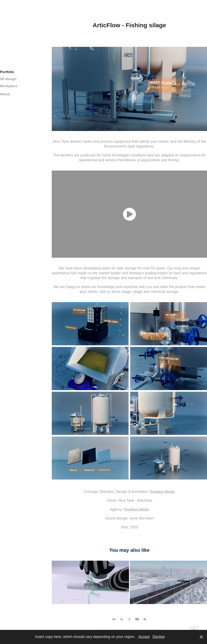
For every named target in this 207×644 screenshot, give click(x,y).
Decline (159, 637)
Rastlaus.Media (162, 492)
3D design (8, 79)
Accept (144, 637)
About (5, 94)
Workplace (9, 86)
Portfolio (7, 72)
